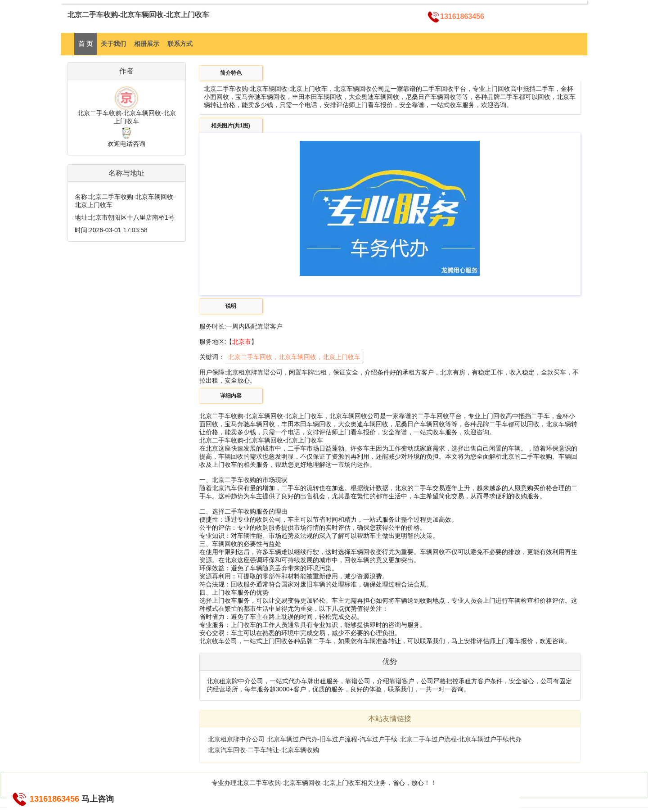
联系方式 (180, 44)
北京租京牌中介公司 (236, 739)
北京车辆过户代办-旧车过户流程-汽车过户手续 (332, 739)
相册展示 (147, 44)
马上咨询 (98, 799)
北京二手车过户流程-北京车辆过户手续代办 (461, 739)
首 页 (85, 44)
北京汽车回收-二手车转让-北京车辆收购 (263, 750)
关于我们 (113, 44)
